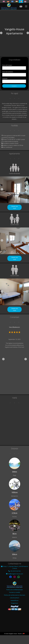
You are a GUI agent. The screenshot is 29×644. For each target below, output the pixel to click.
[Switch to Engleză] (4, 1)
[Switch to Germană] (8, 1)
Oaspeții (5, 78)
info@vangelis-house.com (15, 574)
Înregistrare (14, 603)
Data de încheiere (8, 72)
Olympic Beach (14, 621)
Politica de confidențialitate (14, 590)
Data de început (7, 65)
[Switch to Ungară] (17, 1)
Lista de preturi (15, 598)
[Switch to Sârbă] (25, 1)
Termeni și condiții (15, 592)
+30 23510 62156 (14, 571)
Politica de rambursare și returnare (15, 595)
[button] (1, 33)
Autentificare (15, 600)
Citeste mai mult (15, 207)
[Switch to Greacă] (12, 1)
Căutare (14, 86)
